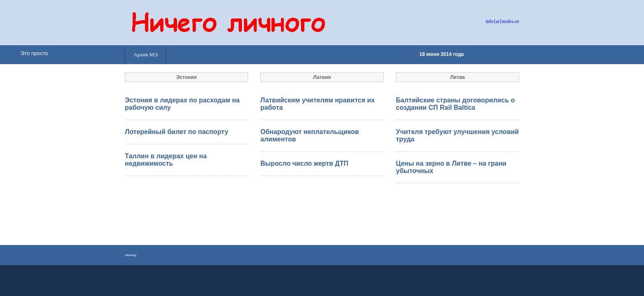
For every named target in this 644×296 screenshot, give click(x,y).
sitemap (131, 255)
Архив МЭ (146, 54)
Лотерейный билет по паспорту (177, 132)
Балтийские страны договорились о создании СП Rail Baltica (455, 104)
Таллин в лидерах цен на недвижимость (166, 160)
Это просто (34, 53)
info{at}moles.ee (502, 21)
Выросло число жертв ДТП (304, 163)
